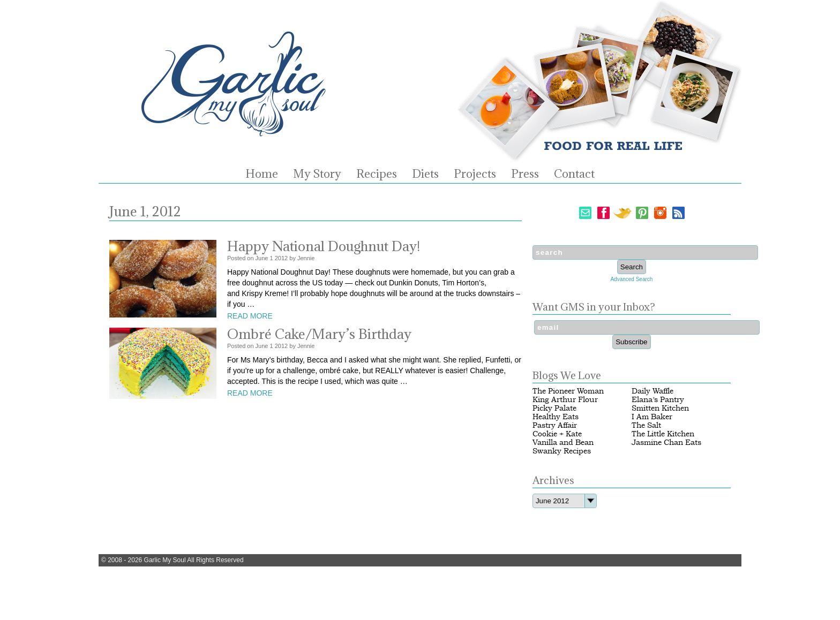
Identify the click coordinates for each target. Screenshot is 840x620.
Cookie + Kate (557, 434)
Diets (425, 174)
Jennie (306, 258)
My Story (317, 174)
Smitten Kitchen (660, 408)
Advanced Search (631, 279)
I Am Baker (652, 417)
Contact (574, 174)
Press (525, 174)
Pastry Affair (555, 425)
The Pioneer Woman (568, 391)
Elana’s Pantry (658, 400)
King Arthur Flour (565, 400)
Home (262, 174)
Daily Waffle (652, 391)
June (262, 258)
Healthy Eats (556, 417)
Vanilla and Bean (563, 443)
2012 (281, 258)
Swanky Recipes (562, 451)
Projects (475, 174)
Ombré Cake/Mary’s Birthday (319, 334)
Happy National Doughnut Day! (324, 246)
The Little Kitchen (663, 434)
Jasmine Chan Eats (666, 443)
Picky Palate (554, 408)
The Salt (646, 425)
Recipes (377, 174)
